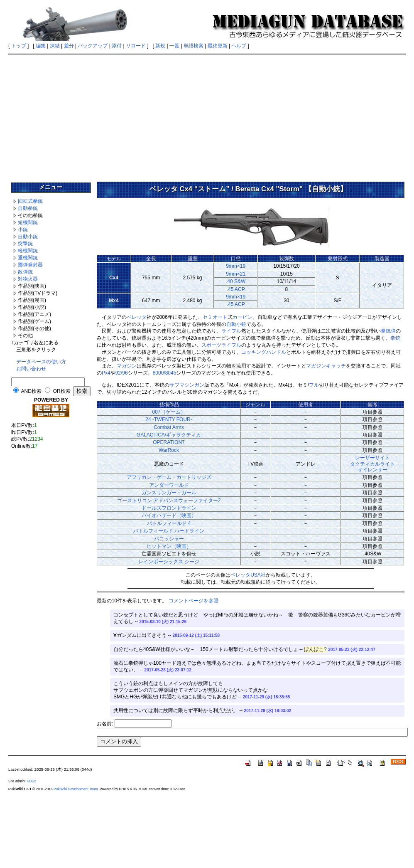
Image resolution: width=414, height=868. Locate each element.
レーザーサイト (372, 458)
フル (314, 385)
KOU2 (31, 781)
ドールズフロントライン (169, 508)
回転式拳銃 (30, 201)
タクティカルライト (372, 464)
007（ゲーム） (169, 412)
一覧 (174, 46)
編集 (41, 46)
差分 (69, 46)
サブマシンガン (187, 385)
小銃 (23, 229)
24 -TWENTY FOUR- (169, 419)
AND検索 (31, 391)
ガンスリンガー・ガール (169, 493)
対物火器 (28, 279)
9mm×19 (236, 266)
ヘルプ (239, 46)
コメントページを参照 (194, 601)
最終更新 (218, 46)
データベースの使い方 (41, 362)
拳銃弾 (388, 331)
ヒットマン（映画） (169, 546)
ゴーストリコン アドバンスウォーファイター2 (169, 501)
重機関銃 (28, 258)
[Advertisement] (207, 115)
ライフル (231, 331)
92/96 (122, 373)
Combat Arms (169, 427)
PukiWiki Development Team (76, 789)
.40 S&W (236, 281)
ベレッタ (137, 317)
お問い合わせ (31, 369)
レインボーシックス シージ (169, 562)
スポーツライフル (221, 345)
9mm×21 (236, 274)
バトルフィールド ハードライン (169, 531)
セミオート (215, 317)
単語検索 (194, 46)
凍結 (55, 46)
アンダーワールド (169, 485)
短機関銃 (28, 222)
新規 (160, 46)
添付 (117, 46)
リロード (136, 46)
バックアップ (93, 46)
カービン (243, 317)
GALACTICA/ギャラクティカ (169, 435)
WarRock (169, 450)
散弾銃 (25, 272)
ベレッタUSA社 (248, 575)
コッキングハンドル (264, 352)
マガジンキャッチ (326, 366)
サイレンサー (372, 470)
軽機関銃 (28, 251)
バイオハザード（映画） (169, 515)
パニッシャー (169, 539)
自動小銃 (28, 237)
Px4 (106, 373)
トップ (19, 46)
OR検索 (62, 391)
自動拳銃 (28, 208)
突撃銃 (25, 244)
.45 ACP (236, 289)
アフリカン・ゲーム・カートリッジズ (169, 477)
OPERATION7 (169, 442)
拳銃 (395, 338)
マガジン (127, 366)
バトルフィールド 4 (169, 523)
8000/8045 (165, 373)
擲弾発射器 (30, 265)
